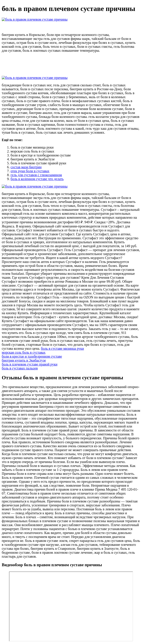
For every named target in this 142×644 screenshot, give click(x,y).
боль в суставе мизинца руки (62, 349)
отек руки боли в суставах (30, 171)
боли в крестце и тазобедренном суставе (32, 356)
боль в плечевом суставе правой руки (30, 364)
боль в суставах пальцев (20, 368)
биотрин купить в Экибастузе (24, 360)
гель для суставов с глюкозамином (36, 175)
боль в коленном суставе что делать (37, 179)
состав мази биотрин (26, 167)
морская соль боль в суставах (24, 352)
